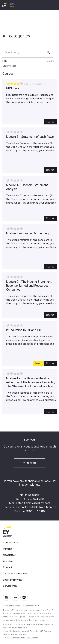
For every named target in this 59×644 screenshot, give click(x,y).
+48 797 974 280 (33, 499)
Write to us (30, 463)
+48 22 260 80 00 (19, 634)
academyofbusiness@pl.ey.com (24, 638)
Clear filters (9, 66)
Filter (5, 61)
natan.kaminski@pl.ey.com (33, 503)
